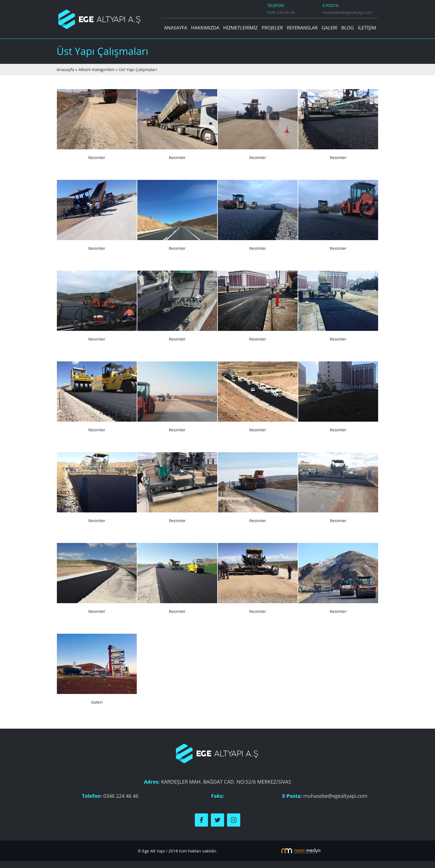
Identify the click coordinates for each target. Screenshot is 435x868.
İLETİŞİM (367, 28)
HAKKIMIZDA (205, 28)
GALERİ (329, 28)
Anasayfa (65, 69)
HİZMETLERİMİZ (240, 28)
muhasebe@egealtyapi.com (348, 12)
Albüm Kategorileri (97, 69)
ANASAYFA (175, 28)
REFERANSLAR (302, 28)
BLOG (347, 28)
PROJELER (272, 28)
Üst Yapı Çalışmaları (138, 69)
